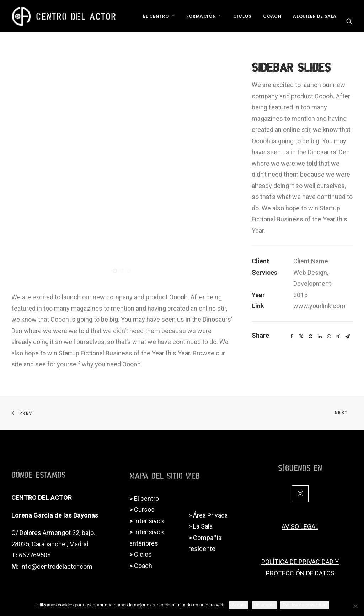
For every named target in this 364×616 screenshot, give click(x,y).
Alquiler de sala (315, 16)
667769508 (35, 555)
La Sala (203, 526)
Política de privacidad (305, 605)
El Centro (159, 16)
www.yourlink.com (319, 306)
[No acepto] (355, 606)
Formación (204, 16)
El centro (146, 499)
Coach (272, 16)
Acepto (239, 605)
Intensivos (149, 521)
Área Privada (210, 515)
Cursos (144, 510)
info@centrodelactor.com (56, 566)
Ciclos (242, 16)
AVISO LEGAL (300, 527)
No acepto (264, 605)
